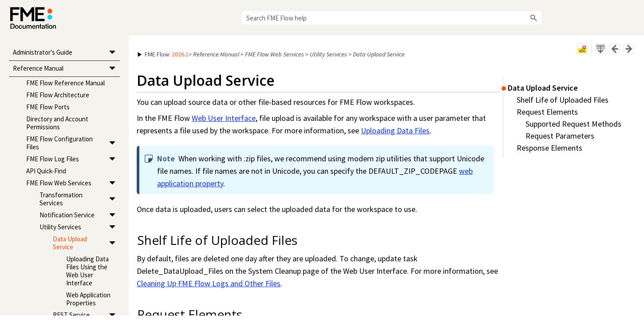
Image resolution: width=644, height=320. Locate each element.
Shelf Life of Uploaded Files (563, 100)
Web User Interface (224, 118)
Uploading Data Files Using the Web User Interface (87, 271)
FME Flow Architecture (58, 95)
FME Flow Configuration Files (73, 143)
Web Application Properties (88, 299)
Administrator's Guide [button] (66, 53)
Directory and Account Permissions (57, 123)
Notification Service (80, 215)
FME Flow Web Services (73, 183)
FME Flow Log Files (73, 159)
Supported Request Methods (573, 124)
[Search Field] (392, 18)
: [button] (163, 54)
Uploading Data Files (395, 130)
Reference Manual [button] (66, 69)
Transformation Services (80, 199)
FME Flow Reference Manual (65, 83)
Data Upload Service (86, 243)
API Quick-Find (46, 171)
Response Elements (549, 148)
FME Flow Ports (48, 107)
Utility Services (80, 227)
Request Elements (547, 112)
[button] (533, 18)
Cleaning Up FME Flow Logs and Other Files (209, 283)
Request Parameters (560, 136)
